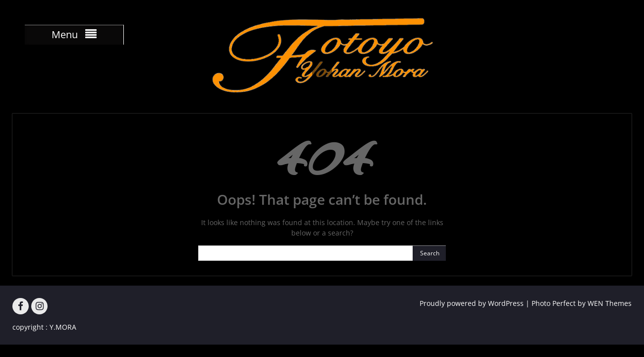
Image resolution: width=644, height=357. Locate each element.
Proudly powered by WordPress (472, 303)
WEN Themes (610, 303)
